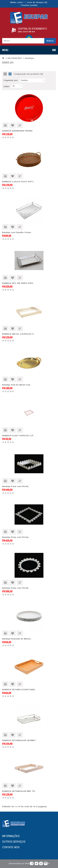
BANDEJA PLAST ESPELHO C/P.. (18, 436)
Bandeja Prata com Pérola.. (16, 486)
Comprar (5, 125)
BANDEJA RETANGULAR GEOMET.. (19, 740)
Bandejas (30, 58)
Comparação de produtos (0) (28, 74)
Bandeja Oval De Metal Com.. (17, 385)
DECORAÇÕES (15, 58)
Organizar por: (11, 80)
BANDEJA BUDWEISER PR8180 (17, 131)
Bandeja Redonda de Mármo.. (17, 639)
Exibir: (7, 87)
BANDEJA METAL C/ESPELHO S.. (18, 334)
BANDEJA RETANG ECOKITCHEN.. (19, 690)
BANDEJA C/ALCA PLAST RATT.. (18, 182)
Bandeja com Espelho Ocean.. (17, 232)
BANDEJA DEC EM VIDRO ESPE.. (18, 283)
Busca (50, 41)
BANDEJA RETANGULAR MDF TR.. (19, 791)
